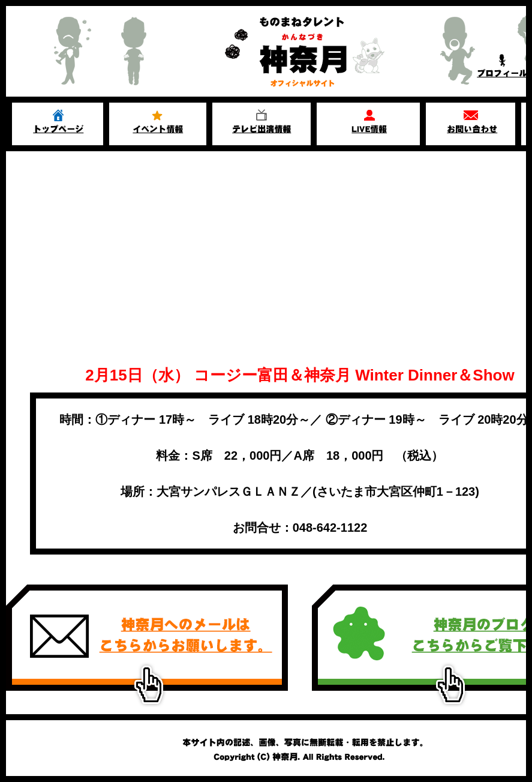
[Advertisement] (266, 241)
